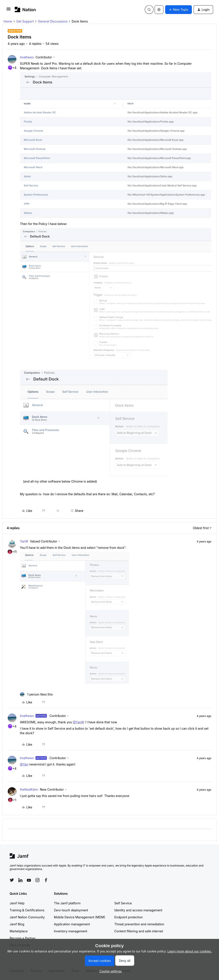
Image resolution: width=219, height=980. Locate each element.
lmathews (27, 57)
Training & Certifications (27, 910)
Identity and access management (138, 910)
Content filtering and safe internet (139, 931)
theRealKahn (29, 789)
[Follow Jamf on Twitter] (12, 880)
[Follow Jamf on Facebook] (46, 880)
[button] (9, 10)
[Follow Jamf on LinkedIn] (20, 880)
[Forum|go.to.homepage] (25, 10)
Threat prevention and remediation (139, 924)
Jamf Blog (17, 924)
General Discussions (53, 21)
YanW (24, 541)
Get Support (25, 21)
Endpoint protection (129, 917)
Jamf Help (17, 903)
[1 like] (36, 694)
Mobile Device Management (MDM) (79, 917)
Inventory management (71, 931)
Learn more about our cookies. (190, 951)
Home (8, 21)
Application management (72, 924)
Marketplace (19, 931)
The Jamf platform (67, 903)
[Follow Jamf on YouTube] (29, 880)
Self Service (123, 903)
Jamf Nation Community (27, 917)
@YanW (79, 722)
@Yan (24, 764)
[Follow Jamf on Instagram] (37, 880)
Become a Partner (23, 938)
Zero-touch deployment (71, 910)
